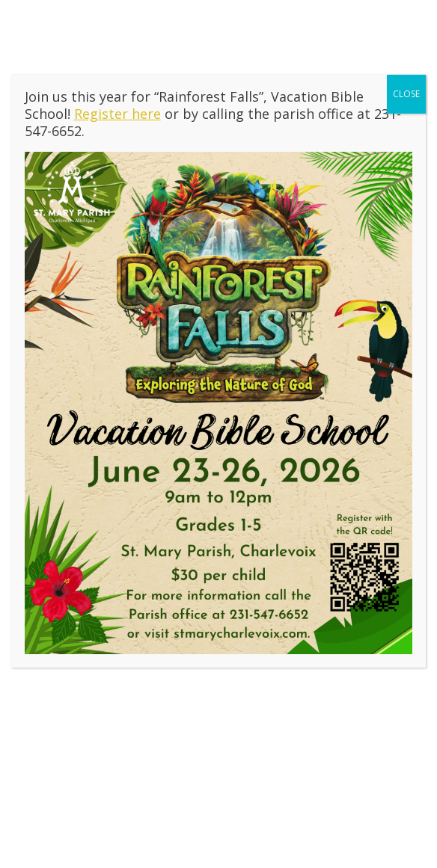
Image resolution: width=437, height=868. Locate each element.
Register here (117, 114)
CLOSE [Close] (406, 94)
